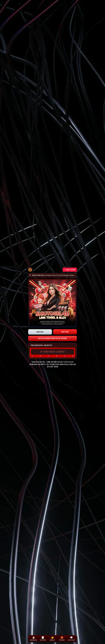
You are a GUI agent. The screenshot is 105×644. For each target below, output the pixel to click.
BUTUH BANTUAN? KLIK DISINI (52, 338)
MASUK (40, 332)
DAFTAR (65, 332)
